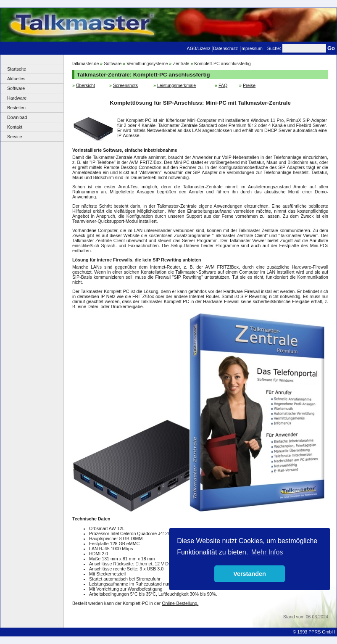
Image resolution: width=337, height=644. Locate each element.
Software (16, 88)
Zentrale (181, 63)
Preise (249, 85)
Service (15, 137)
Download (17, 117)
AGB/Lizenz (199, 48)
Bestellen (16, 108)
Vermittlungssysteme (147, 63)
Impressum (251, 48)
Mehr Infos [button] (267, 552)
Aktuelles (16, 79)
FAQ (223, 85)
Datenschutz (225, 48)
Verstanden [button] (250, 574)
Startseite (17, 69)
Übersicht (86, 85)
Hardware (17, 98)
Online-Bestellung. (180, 603)
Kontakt (15, 127)
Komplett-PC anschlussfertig (222, 63)
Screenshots (125, 85)
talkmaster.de (86, 63)
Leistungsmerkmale (176, 85)
